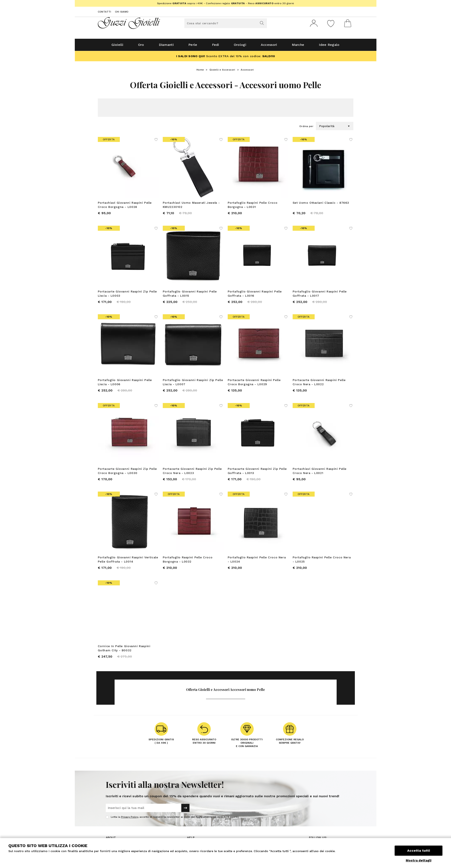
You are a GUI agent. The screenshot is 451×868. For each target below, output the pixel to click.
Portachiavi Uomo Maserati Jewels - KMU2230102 (191, 206)
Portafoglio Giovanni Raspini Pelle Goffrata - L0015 (190, 295)
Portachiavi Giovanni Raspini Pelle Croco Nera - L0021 (320, 473)
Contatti (105, 12)
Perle (193, 46)
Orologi (240, 46)
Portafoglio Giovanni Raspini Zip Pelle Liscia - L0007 (193, 384)
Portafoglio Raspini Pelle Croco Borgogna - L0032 (188, 561)
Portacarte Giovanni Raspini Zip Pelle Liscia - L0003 (127, 295)
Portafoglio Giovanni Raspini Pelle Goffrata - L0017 (320, 295)
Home (200, 71)
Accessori (269, 46)
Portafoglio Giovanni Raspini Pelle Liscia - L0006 (125, 384)
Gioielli (117, 46)
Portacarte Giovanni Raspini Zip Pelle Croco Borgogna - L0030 (127, 473)
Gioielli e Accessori (222, 71)
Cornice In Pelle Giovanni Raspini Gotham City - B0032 (124, 650)
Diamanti (166, 46)
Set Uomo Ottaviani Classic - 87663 (321, 204)
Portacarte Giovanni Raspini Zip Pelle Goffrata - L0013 (257, 473)
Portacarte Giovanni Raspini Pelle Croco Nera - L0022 (319, 384)
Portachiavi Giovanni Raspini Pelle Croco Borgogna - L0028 (125, 206)
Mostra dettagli (419, 860)
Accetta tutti (419, 851)
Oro (141, 46)
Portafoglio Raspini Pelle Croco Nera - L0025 (322, 561)
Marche (298, 46)
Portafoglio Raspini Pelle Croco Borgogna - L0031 (253, 206)
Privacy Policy (130, 819)
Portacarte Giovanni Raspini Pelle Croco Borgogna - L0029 (254, 384)
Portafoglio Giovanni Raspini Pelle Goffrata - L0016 (255, 295)
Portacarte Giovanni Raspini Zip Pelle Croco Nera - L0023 (192, 473)
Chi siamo (122, 12)
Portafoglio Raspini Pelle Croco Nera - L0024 (257, 561)
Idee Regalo (329, 46)
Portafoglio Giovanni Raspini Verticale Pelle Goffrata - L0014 (128, 561)
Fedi (216, 46)
